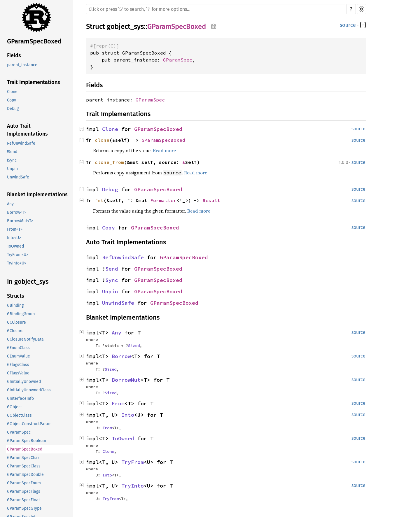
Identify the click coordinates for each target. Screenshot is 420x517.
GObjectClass (19, 415)
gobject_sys (125, 27)
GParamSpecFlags (24, 491)
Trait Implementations (34, 82)
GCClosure (16, 322)
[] (363, 25)
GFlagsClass (18, 365)
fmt (99, 200)
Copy (12, 100)
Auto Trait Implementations (27, 130)
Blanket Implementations (37, 194)
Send (112, 269)
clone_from (109, 162)
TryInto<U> (17, 263)
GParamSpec (19, 432)
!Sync (12, 160)
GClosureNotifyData (25, 339)
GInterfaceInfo (20, 398)
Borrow (121, 356)
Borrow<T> (17, 212)
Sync (112, 280)
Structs (16, 296)
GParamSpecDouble (25, 475)
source (348, 25)
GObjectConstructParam (29, 424)
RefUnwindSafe (21, 143)
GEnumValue (19, 356)
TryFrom (133, 462)
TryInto (133, 486)
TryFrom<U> (18, 255)
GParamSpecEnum (24, 483)
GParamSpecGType (24, 508)
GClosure (15, 331)
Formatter (163, 200)
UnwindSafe (18, 177)
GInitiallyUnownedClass (29, 390)
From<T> (15, 229)
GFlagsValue (18, 373)
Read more (164, 150)
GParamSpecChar (23, 458)
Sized (134, 346)
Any (10, 204)
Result (211, 200)
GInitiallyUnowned (24, 382)
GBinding (15, 305)
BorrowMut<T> (20, 221)
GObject (14, 407)
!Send (12, 152)
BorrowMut (126, 380)
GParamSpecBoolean (27, 441)
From (118, 403)
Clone (12, 92)
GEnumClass (18, 348)
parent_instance (22, 65)
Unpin (12, 169)
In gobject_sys (28, 282)
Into (128, 415)
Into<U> (14, 238)
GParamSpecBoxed (34, 41)
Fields (14, 55)
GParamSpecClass (24, 466)
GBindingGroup (21, 314)
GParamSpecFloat (23, 500)
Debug (13, 109)
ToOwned (15, 246)
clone (102, 140)
